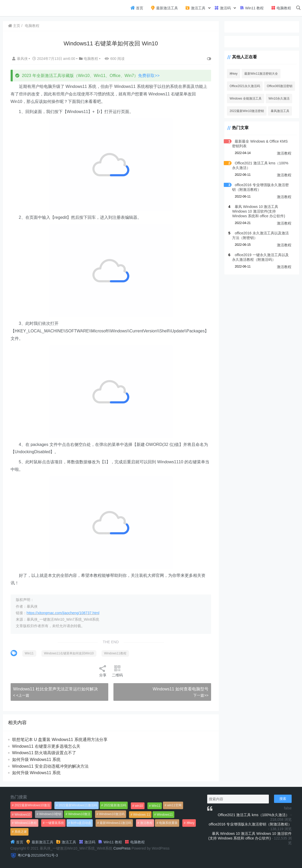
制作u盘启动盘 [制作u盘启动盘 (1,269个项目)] (81, 823)
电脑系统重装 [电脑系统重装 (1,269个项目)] (168, 823)
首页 (137, 8)
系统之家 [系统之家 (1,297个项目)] (21, 832)
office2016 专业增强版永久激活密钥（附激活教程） (250, 824)
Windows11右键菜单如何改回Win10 (69, 653)
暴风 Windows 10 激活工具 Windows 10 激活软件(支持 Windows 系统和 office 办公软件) (261, 211)
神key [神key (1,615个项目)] (190, 823)
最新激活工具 (164, 8)
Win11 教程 (252, 8)
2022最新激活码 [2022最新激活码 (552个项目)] (115, 805)
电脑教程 (281, 8)
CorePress (122, 848)
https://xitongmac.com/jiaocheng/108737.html (63, 613)
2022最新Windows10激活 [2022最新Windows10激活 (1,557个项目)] (32, 805)
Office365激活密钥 (279, 86)
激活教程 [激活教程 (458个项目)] (146, 823)
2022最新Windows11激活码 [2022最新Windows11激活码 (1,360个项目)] (78, 805)
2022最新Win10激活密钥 (246, 111)
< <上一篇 (21, 695)
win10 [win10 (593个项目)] (139, 806)
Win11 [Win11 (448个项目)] (156, 806)
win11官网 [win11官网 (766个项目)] (174, 805)
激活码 (222, 8)
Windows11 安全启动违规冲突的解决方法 (50, 766)
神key (233, 74)
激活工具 (195, 8)
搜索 (283, 799)
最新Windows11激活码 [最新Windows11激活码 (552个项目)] (116, 823)
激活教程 (284, 153)
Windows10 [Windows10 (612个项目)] (23, 815)
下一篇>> (200, 695)
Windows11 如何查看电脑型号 (180, 689)
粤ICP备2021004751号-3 (38, 855)
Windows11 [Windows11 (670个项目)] (165, 815)
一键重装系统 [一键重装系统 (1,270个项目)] (55, 823)
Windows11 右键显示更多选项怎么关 (46, 746)
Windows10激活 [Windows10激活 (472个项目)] (79, 814)
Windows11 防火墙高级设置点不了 (44, 753)
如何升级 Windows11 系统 (37, 759)
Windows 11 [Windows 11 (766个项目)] (142, 815)
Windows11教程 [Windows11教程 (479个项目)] (26, 823)
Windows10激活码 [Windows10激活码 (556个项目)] (112, 814)
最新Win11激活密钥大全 (261, 74)
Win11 (29, 653)
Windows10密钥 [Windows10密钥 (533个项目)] (50, 814)
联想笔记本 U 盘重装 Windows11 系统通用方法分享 (60, 740)
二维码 (117, 671)
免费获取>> (149, 76)
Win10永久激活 (278, 99)
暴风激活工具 (279, 111)
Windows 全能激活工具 (245, 99)
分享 (103, 671)
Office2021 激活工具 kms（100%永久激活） (254, 815)
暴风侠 (20, 59)
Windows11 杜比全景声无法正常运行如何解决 (56, 689)
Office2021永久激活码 (244, 86)
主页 (14, 26)
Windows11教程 (115, 653)
